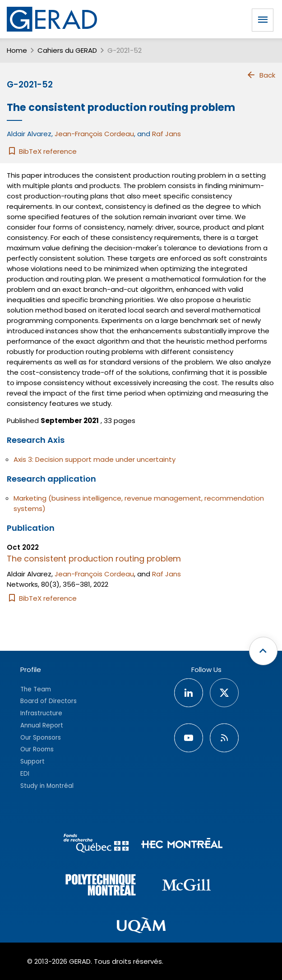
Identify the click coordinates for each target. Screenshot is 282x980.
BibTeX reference (42, 151)
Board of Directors (49, 701)
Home (17, 50)
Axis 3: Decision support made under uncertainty (95, 459)
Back (261, 75)
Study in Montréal (47, 786)
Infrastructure (41, 713)
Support (32, 761)
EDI (25, 774)
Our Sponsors (41, 738)
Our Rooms (37, 749)
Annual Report (42, 725)
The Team (36, 689)
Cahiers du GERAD (67, 50)
